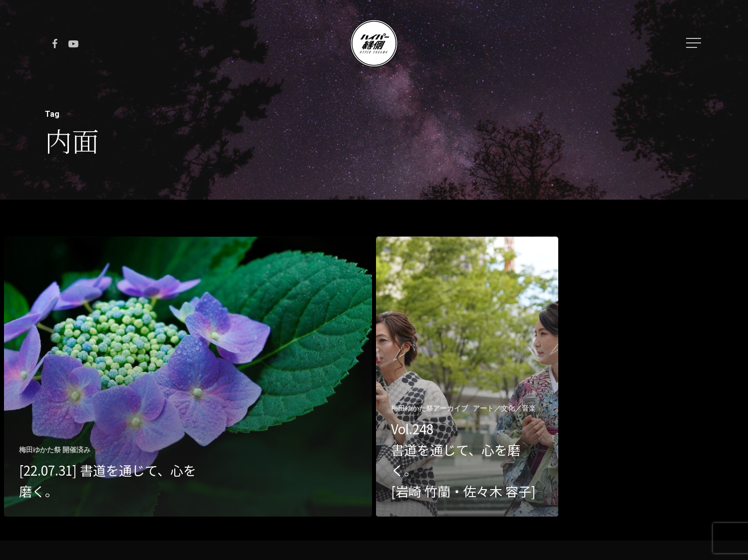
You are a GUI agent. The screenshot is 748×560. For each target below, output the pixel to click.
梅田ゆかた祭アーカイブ (429, 408)
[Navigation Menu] (695, 43)
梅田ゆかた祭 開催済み (55, 450)
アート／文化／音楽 (504, 408)
